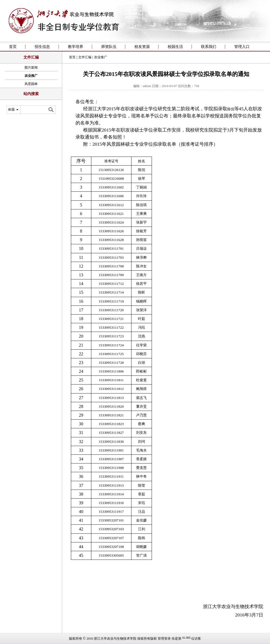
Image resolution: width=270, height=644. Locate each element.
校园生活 (175, 47)
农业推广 (31, 76)
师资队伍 (109, 47)
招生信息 (42, 47)
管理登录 (164, 639)
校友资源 (142, 47)
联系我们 (209, 47)
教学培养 (76, 47)
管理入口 (242, 47)
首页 (13, 47)
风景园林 (31, 84)
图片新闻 (31, 68)
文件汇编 (85, 57)
